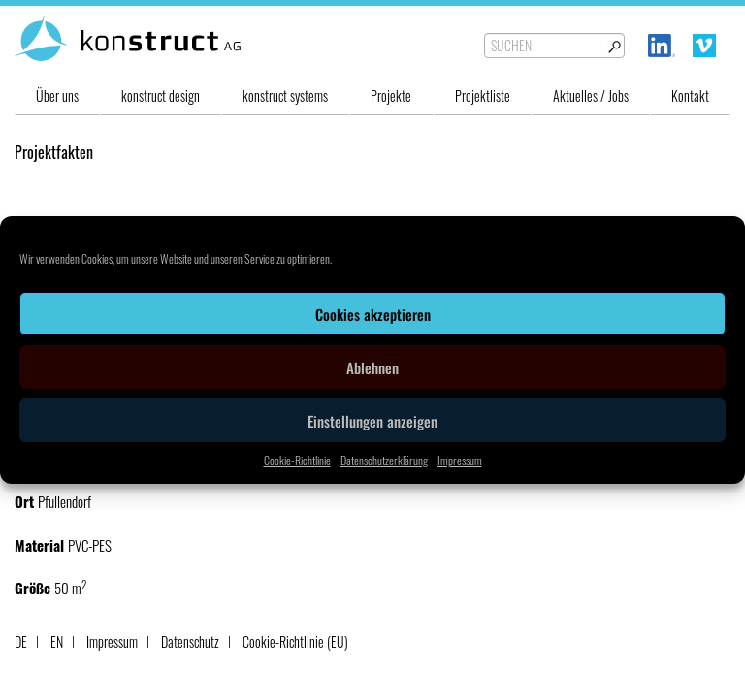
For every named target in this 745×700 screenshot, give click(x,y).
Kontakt (690, 95)
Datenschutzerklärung (384, 460)
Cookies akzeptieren (373, 314)
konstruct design (161, 95)
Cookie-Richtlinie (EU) (295, 641)
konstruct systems (285, 95)
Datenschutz (190, 641)
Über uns (57, 95)
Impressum (460, 460)
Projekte (391, 95)
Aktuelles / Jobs (591, 95)
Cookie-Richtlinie (297, 460)
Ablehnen (372, 367)
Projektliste (483, 95)
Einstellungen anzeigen (372, 421)
